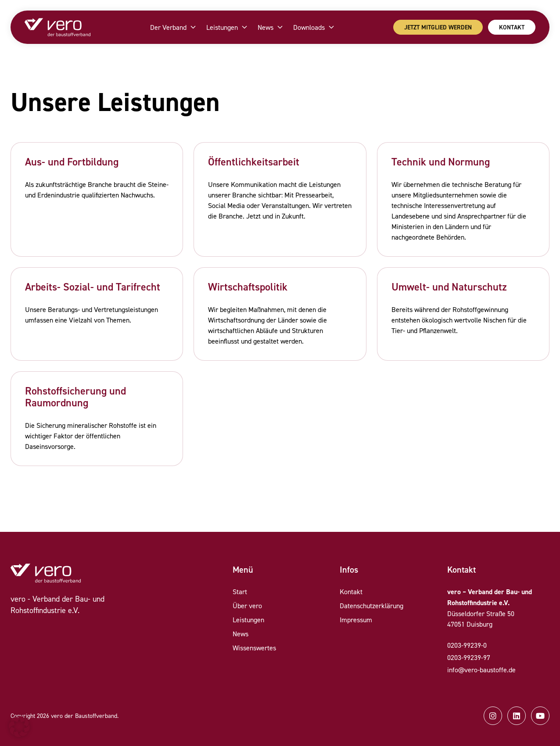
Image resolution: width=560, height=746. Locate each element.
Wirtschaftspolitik (248, 287)
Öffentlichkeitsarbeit (254, 162)
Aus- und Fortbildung (72, 162)
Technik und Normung (441, 162)
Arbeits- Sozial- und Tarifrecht (93, 287)
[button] (19, 727)
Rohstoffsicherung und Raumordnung (75, 397)
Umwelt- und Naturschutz (449, 287)
